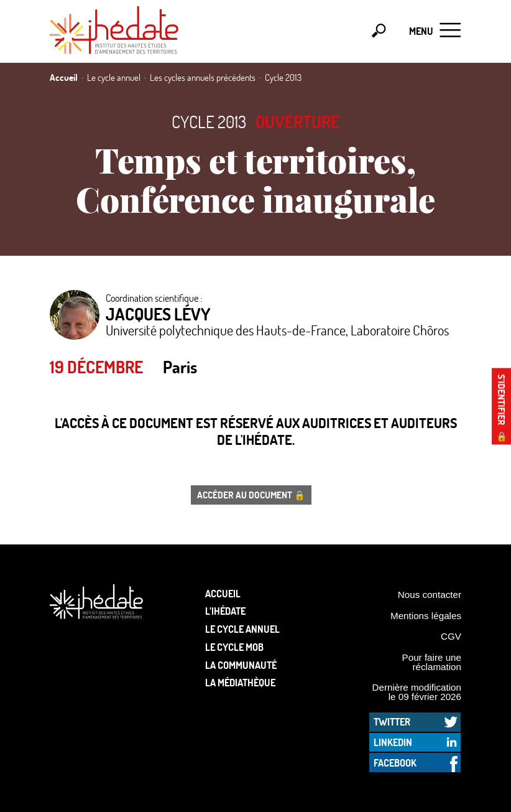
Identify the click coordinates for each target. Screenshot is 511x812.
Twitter (392, 721)
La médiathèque (240, 682)
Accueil (223, 593)
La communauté (241, 665)
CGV (451, 636)
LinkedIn (393, 742)
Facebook (395, 763)
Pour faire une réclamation (432, 662)
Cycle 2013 (209, 122)
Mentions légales (426, 616)
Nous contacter (430, 595)
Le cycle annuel (242, 629)
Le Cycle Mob (234, 647)
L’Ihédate (225, 611)
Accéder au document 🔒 (251, 495)
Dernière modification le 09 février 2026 (417, 692)
